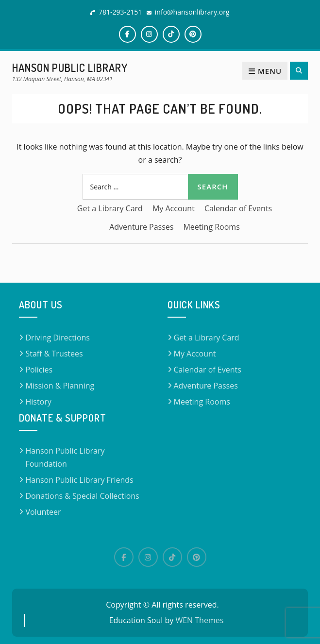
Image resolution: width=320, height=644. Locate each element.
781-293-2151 (120, 12)
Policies (39, 370)
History (38, 402)
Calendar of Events (238, 208)
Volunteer (43, 512)
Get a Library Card (110, 208)
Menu (265, 71)
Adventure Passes (141, 227)
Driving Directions (58, 338)
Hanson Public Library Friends (79, 480)
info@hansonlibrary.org (192, 12)
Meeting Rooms (211, 227)
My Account (174, 208)
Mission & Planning (60, 386)
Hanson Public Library (70, 68)
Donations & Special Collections (82, 496)
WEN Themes (199, 620)
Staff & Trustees (54, 354)
